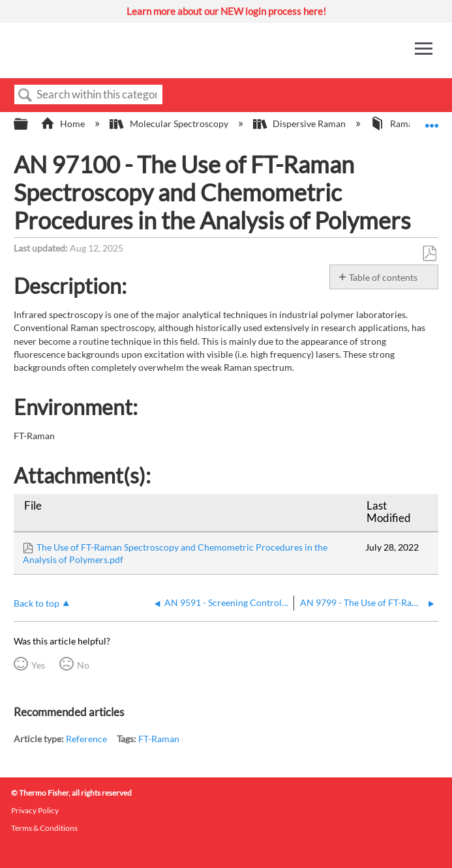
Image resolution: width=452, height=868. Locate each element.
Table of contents (383, 277)
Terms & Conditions (44, 828)
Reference (86, 739)
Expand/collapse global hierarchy (29, 124)
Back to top (37, 603)
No (83, 665)
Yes (38, 665)
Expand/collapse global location (432, 120)
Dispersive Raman (300, 123)
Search (25, 95)
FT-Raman (159, 739)
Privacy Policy (35, 810)
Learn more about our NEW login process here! (226, 11)
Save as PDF (429, 254)
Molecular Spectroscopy (170, 123)
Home (64, 123)
